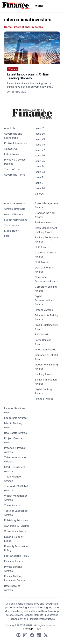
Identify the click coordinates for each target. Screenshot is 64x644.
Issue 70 (40, 188)
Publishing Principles (16, 520)
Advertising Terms (15, 175)
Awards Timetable (15, 209)
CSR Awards (42, 262)
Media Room (12, 231)
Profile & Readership (16, 143)
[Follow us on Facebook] (32, 635)
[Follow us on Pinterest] (18, 635)
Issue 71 (40, 183)
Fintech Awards (44, 310)
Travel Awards (12, 505)
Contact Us (11, 149)
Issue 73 (40, 172)
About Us (10, 128)
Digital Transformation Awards (44, 300)
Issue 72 (40, 177)
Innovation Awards (45, 350)
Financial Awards (14, 561)
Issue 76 (40, 156)
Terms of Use (12, 169)
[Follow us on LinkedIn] (39, 635)
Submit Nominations (16, 220)
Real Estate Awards (15, 433)
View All (39, 194)
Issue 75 (40, 161)
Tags (38, 629)
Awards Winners (14, 214)
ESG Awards (42, 335)
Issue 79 (40, 139)
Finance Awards (44, 399)
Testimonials (11, 225)
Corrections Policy (15, 531)
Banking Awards (44, 374)
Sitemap (28, 629)
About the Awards (15, 203)
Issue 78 (40, 145)
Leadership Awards (15, 418)
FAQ (6, 236)
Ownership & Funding (16, 526)
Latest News (12, 154)
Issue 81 (40, 128)
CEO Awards (42, 247)
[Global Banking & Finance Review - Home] (16, 6)
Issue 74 (40, 167)
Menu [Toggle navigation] (48, 6)
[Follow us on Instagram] (25, 635)
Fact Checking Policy (17, 556)
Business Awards (45, 223)
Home (8, 27)
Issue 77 (40, 150)
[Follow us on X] (46, 635)
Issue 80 (40, 134)
